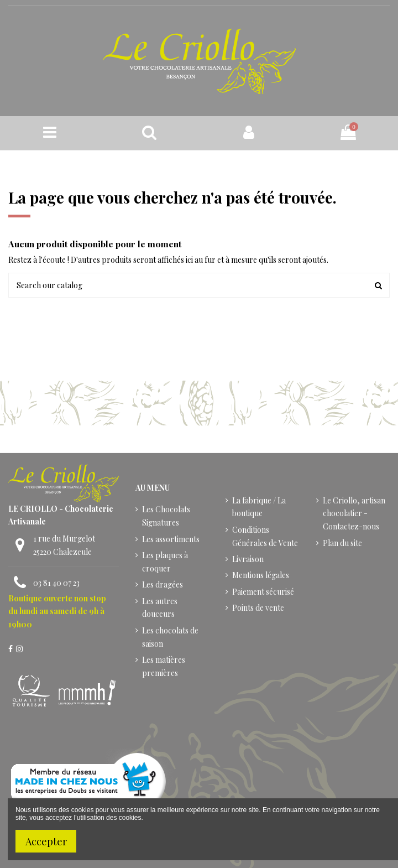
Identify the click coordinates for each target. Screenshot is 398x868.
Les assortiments (171, 539)
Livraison (248, 559)
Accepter (46, 841)
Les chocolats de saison (170, 637)
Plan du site (342, 543)
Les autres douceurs (160, 608)
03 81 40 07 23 (56, 583)
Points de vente (258, 608)
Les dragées (163, 584)
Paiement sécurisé (263, 592)
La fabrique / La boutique (259, 507)
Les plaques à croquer (165, 562)
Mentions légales (261, 575)
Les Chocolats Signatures (166, 516)
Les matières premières (164, 666)
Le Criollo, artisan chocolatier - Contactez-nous (354, 514)
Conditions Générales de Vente (265, 536)
